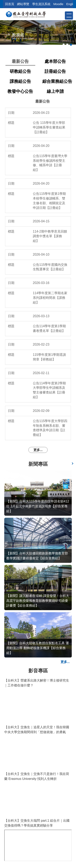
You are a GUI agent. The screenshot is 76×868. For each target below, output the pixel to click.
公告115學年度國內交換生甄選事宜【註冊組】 (50, 267)
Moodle (58, 4)
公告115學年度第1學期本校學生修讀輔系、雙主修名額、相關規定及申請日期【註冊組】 (49, 201)
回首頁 (10, 4)
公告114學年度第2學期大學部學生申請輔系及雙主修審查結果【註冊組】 (49, 390)
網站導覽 (23, 4)
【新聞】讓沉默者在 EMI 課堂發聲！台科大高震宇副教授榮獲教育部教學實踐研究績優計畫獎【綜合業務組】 (38, 601)
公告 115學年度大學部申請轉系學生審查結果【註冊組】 (49, 127)
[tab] (64, 45)
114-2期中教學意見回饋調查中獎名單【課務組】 (50, 236)
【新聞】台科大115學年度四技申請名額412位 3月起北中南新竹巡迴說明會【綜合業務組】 (38, 506)
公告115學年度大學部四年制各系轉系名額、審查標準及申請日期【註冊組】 (50, 428)
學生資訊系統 (41, 4)
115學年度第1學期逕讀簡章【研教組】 (49, 357)
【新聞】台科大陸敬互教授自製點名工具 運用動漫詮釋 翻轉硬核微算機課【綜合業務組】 (37, 648)
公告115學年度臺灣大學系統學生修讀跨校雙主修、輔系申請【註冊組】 (50, 163)
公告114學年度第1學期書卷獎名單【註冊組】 (49, 328)
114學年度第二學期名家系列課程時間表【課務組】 (50, 298)
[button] (61, 15)
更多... (38, 450)
